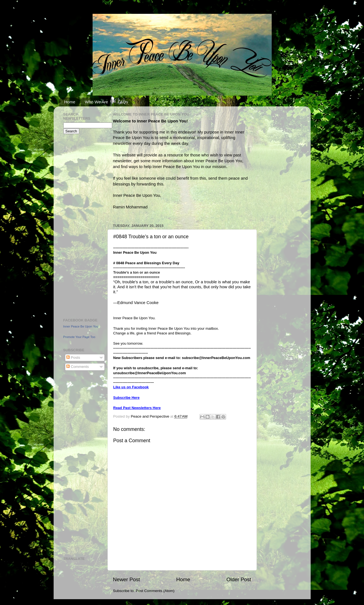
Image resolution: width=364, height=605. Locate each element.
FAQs (123, 102)
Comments (78, 367)
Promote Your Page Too (79, 337)
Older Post (239, 579)
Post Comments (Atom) (155, 591)
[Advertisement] (80, 225)
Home (70, 102)
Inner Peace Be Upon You (81, 326)
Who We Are (96, 102)
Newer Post (127, 579)
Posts (73, 357)
